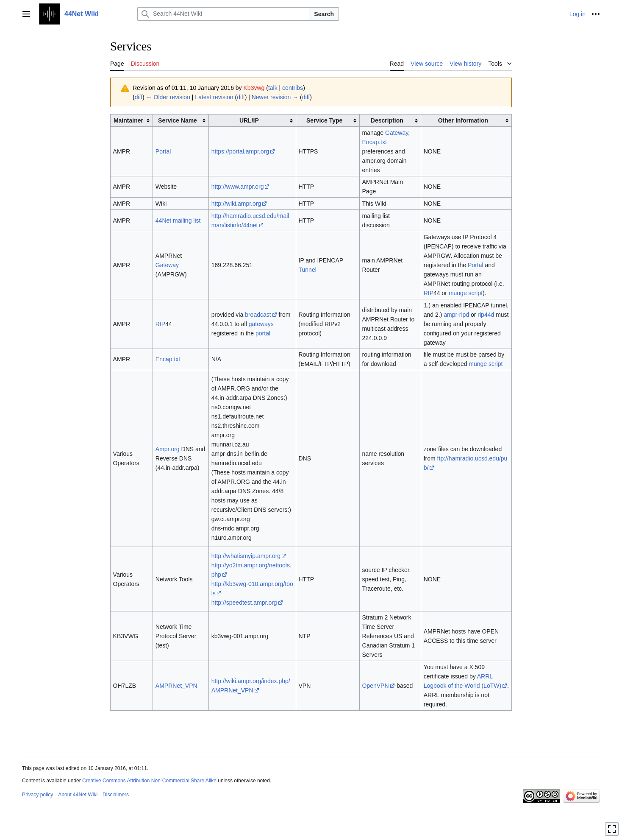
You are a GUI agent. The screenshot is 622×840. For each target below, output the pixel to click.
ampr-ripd (456, 315)
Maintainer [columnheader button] (128, 120)
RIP (429, 293)
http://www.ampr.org (238, 187)
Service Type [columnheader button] (324, 120)
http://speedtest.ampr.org (244, 603)
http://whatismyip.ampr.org (246, 556)
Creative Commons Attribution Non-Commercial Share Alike (149, 781)
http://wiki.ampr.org (236, 204)
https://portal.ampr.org (240, 151)
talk (273, 88)
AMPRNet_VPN (176, 686)
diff (139, 97)
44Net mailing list (178, 220)
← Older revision (168, 97)
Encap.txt (375, 142)
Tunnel (308, 270)
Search (324, 14)
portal (263, 333)
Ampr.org (168, 449)
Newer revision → (275, 97)
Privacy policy (37, 795)
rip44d (486, 315)
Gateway (397, 133)
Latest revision (214, 97)
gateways (261, 324)
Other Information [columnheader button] (463, 120)
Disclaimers (116, 795)
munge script (466, 293)
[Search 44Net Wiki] (223, 14)
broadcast (258, 315)
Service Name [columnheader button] (178, 120)
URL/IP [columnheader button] (249, 120)
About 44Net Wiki (78, 795)
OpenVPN (376, 686)
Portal (163, 151)
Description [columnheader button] (387, 120)
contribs (293, 88)
